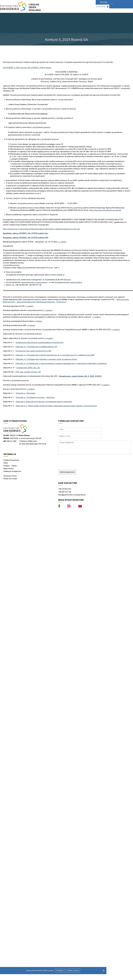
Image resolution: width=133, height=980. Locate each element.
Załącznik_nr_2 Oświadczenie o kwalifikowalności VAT (36, 347)
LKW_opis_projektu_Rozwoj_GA (28, 372)
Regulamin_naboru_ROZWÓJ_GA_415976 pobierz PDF (26, 238)
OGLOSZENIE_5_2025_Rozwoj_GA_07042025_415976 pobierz (27, 68)
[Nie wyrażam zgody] (104, 971)
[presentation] (76, 466)
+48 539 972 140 (65, 492)
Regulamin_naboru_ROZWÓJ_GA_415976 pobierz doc (26, 233)
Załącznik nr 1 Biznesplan (26, 393)
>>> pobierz (62, 242)
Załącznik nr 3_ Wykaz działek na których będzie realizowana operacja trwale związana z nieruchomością (56, 406)
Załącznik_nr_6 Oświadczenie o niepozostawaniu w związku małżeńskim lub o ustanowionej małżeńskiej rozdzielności (61, 364)
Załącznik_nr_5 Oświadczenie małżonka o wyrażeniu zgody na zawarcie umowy (46, 359)
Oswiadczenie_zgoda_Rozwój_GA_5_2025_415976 (80, 376)
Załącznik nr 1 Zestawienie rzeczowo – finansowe (35, 397)
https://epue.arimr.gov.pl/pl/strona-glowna (105, 210)
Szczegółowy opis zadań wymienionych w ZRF (33, 351)
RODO (6, 463)
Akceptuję (60, 970)
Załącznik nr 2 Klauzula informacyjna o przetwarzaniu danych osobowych (44, 402)
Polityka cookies (73, 970)
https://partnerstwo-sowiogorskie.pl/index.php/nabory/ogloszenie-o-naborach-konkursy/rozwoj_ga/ (41, 229)
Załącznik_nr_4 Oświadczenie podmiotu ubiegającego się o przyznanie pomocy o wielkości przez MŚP (55, 355)
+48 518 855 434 (65, 489)
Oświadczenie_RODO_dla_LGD (28, 368)
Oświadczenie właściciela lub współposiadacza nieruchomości (40, 343)
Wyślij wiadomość (67, 472)
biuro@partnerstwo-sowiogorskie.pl (68, 282)
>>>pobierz (29, 306)
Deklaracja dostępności (12, 471)
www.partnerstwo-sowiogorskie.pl (34, 282)
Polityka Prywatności (11, 460)
